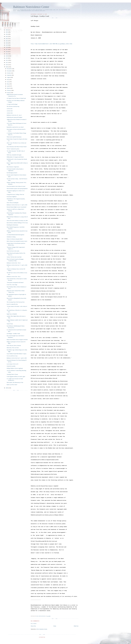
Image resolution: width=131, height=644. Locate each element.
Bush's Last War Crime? (12, 385)
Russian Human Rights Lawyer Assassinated (16, 207)
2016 (7, 52)
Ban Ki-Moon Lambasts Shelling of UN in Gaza (17, 223)
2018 (7, 47)
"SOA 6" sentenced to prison (13, 149)
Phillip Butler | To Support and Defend (15, 157)
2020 (7, 43)
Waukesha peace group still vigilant (14, 117)
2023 (7, 36)
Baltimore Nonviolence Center (31, 7)
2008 (7, 388)
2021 (7, 41)
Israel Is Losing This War (12, 304)
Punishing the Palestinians (12, 225)
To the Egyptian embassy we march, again (16, 376)
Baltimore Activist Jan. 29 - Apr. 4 (14, 115)
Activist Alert (10, 111)
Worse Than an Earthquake (13, 203)
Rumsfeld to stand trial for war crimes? (15, 127)
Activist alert (10, 109)
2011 (7, 62)
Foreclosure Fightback (12, 197)
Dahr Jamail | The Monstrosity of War (15, 382)
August (9, 77)
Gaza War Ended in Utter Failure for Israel (16, 186)
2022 (7, 39)
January (9, 93)
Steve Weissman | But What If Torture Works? (17, 147)
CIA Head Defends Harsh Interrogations (15, 235)
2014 (7, 56)
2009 (7, 67)
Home (55, 626)
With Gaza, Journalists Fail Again (14, 155)
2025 (7, 32)
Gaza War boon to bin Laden (13, 251)
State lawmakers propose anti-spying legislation (17, 189)
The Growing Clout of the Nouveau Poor (16, 302)
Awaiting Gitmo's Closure (12, 374)
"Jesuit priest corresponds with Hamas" (15, 282)
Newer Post (33, 626)
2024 (7, 34)
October (9, 73)
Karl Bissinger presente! (12, 173)
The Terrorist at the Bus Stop (13, 106)
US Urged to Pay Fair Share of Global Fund (16, 98)
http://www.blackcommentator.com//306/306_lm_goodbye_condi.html (51, 44)
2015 (7, 54)
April (8, 86)
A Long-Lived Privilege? (12, 104)
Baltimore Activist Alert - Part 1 (14, 277)
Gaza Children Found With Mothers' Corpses (16, 354)
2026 (7, 30)
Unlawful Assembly (11, 366)
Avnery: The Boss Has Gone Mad (14, 257)
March (9, 88)
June (8, 82)
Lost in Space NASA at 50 (12, 364)
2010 (7, 65)
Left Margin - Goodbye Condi (13, 334)
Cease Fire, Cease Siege (12, 285)
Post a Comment (34, 624)
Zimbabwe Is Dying (11, 237)
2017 (7, 49)
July (8, 80)
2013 (7, 58)
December (9, 69)
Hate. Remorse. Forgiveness (13, 167)
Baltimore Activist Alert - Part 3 (14, 263)
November (9, 71)
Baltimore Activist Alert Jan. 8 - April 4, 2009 (17, 358)
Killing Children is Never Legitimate (15, 368)
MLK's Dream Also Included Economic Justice (17, 241)
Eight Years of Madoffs (12, 314)
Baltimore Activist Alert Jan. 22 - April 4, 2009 (17, 205)
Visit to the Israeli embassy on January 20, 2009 (17, 221)
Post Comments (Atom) (42, 629)
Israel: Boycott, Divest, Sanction (14, 345)
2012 (7, 60)
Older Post (76, 626)
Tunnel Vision (10, 324)
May (8, 84)
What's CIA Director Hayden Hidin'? (15, 239)
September (9, 75)
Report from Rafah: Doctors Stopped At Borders (17, 340)
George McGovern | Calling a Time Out (15, 194)
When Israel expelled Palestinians (14, 137)
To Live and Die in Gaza (12, 356)
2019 (7, 45)
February (9, 90)
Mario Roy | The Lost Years (13, 348)
